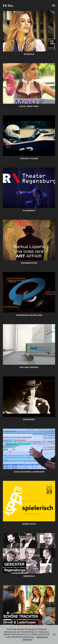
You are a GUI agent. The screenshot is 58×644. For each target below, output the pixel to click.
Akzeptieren (42, 637)
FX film (8, 5)
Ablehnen (27, 639)
